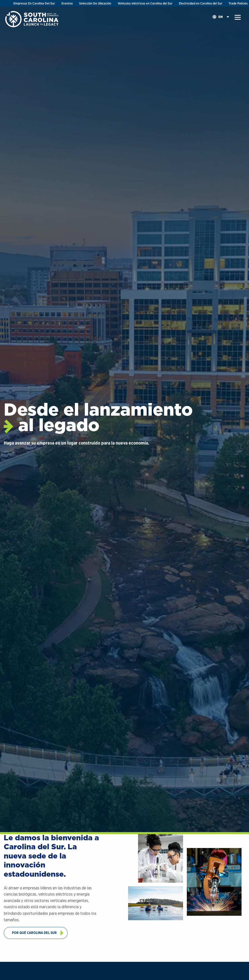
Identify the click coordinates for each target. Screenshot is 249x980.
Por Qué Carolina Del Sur (34, 933)
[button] (238, 17)
